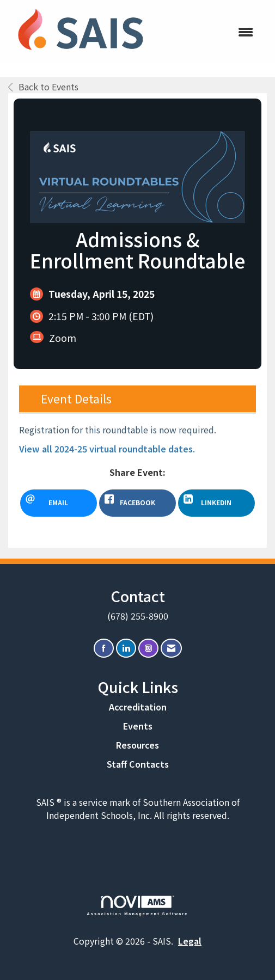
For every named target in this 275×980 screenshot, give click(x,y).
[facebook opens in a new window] (137, 503)
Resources (137, 745)
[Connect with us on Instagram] (148, 648)
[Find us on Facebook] (104, 648)
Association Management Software (138, 906)
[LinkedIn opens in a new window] (216, 503)
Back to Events (43, 87)
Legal (190, 941)
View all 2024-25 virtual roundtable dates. (107, 449)
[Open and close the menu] (209, 32)
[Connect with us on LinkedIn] (126, 648)
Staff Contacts (138, 764)
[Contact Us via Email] (171, 648)
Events (138, 726)
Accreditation (138, 707)
